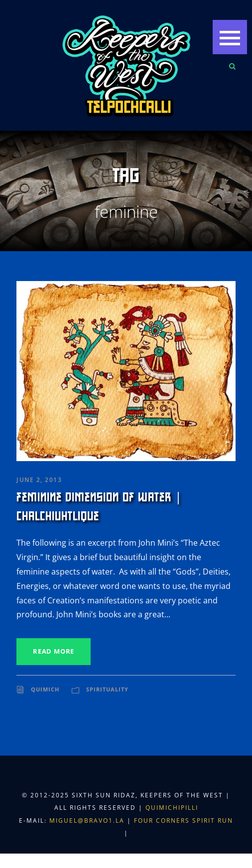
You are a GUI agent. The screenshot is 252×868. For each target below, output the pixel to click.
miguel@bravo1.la (87, 820)
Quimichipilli (172, 808)
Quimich (45, 689)
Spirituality (107, 689)
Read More (54, 651)
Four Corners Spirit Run (184, 820)
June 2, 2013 (39, 480)
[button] (230, 37)
